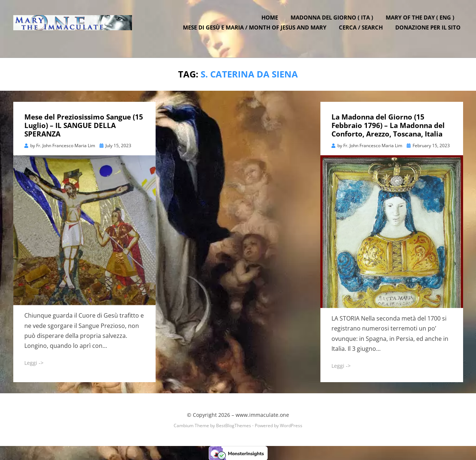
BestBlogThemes (234, 424)
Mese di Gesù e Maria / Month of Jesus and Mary (257, 33)
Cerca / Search (363, 33)
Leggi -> (34, 362)
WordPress (291, 424)
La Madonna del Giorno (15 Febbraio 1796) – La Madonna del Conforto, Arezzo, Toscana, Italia (388, 125)
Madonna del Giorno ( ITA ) (334, 23)
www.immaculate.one (262, 414)
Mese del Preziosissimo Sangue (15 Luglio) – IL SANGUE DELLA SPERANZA (84, 125)
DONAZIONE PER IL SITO (430, 33)
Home (272, 23)
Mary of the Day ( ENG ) (423, 23)
